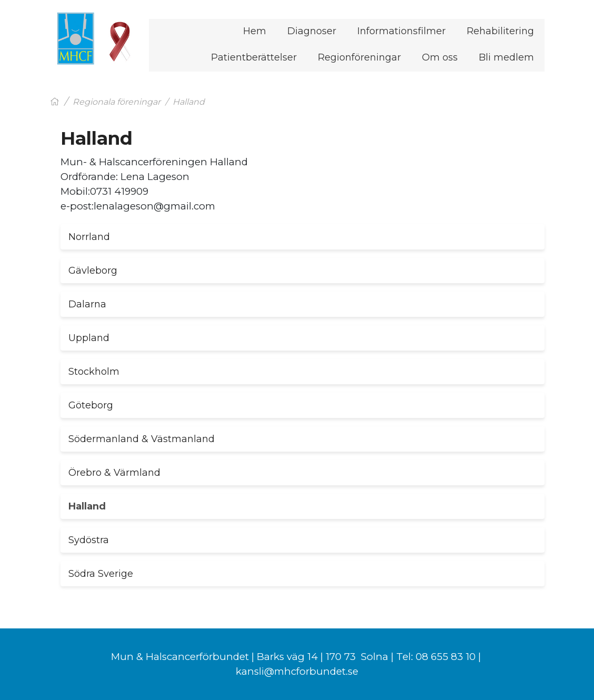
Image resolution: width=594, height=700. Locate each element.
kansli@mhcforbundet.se (297, 671)
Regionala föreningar (117, 102)
